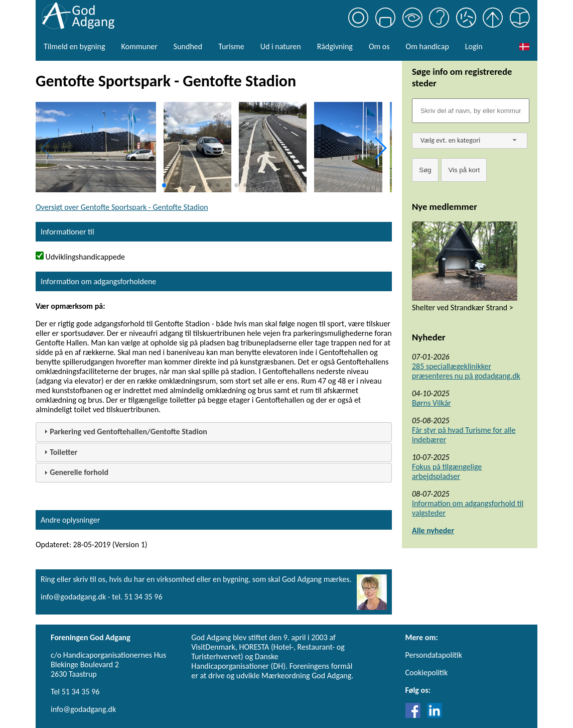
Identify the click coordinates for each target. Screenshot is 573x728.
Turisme (231, 46)
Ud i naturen (281, 46)
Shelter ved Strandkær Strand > (463, 308)
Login (474, 46)
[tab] (214, 432)
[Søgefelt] (471, 111)
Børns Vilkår (432, 403)
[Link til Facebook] (415, 715)
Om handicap (427, 46)
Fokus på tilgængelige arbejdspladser (447, 471)
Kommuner (139, 46)
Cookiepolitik (427, 673)
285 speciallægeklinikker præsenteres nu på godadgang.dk (466, 371)
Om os (379, 46)
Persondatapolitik (434, 655)
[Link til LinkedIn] (435, 715)
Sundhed (188, 46)
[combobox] (470, 141)
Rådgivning (335, 46)
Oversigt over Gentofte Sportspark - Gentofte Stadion (122, 207)
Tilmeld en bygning (74, 46)
